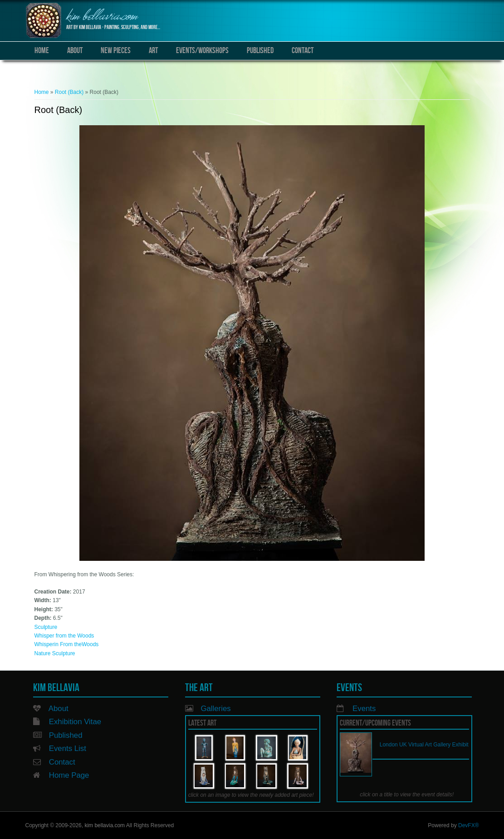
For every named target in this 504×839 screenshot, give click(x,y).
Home (42, 51)
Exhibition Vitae (75, 722)
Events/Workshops (202, 51)
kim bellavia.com (102, 17)
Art (153, 51)
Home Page (69, 775)
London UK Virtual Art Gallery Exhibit (424, 745)
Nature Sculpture (55, 653)
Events (364, 709)
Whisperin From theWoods (67, 644)
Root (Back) (69, 92)
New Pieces (116, 51)
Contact (303, 51)
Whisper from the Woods (64, 636)
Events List (68, 748)
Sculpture (46, 627)
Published (260, 51)
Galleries (215, 709)
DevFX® (469, 825)
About (75, 51)
